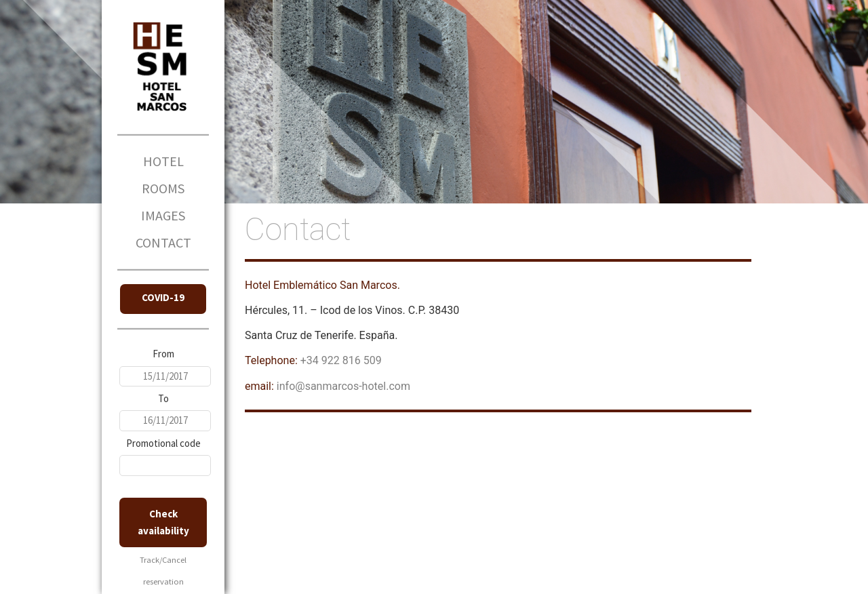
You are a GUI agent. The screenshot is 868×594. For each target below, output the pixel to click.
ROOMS (163, 188)
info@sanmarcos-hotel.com (343, 386)
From (163, 354)
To (163, 398)
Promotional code (163, 443)
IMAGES (163, 215)
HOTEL (163, 161)
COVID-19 (163, 297)
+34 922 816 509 (341, 360)
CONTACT (163, 242)
